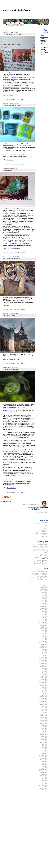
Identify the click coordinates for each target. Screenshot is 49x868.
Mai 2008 (45, 652)
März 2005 (44, 592)
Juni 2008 (45, 654)
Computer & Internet (42, 532)
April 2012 (44, 727)
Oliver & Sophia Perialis (41, 549)
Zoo (8, 305)
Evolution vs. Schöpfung (41, 533)
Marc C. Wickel (43, 556)
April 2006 (44, 613)
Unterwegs (16, 359)
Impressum (6, 237)
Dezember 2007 (43, 644)
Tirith (46, 579)
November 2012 (43, 738)
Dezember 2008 (43, 663)
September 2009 (43, 678)
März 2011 (45, 706)
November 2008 (43, 662)
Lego (46, 525)
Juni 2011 (45, 711)
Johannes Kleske (43, 548)
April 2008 (44, 651)
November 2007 (43, 643)
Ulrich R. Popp (43, 554)
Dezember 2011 (43, 720)
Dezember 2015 (43, 787)
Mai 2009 (45, 671)
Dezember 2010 (43, 701)
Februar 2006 (44, 610)
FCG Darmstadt (43, 575)
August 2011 (44, 714)
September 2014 (43, 769)
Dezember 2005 (43, 607)
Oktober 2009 (44, 679)
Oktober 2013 (44, 754)
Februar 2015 (44, 776)
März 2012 (44, 725)
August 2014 (44, 768)
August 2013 (44, 750)
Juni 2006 (45, 616)
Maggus (5, 299)
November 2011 (43, 719)
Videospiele (10, 160)
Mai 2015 (45, 779)
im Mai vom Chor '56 (21, 78)
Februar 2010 (44, 686)
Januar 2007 (44, 627)
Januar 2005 (44, 589)
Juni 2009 (45, 673)
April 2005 (44, 594)
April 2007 (44, 632)
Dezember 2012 (43, 739)
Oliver (18, 404)
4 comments (22, 492)
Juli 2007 (45, 637)
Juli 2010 (45, 693)
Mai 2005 (45, 595)
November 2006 (43, 624)
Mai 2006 (45, 614)
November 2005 (43, 605)
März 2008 (44, 649)
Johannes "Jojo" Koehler (41, 557)
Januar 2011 (44, 703)
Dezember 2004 (43, 588)
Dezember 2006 (43, 626)
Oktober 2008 (44, 660)
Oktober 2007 (44, 641)
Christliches (10, 248)
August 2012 (44, 733)
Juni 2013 (45, 747)
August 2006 (44, 619)
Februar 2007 (44, 629)
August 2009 (44, 676)
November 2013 (43, 755)
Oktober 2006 (44, 622)
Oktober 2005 (44, 603)
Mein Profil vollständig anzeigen (31, 504)
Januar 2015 (44, 774)
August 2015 (44, 784)
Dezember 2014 (43, 773)
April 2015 (44, 777)
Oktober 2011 (44, 717)
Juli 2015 (45, 782)
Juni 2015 (45, 780)
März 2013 (44, 744)
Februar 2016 (44, 788)
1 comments (22, 253)
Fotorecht (45, 536)
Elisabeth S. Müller (42, 545)
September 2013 (43, 752)
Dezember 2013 (43, 757)
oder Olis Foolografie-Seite (40, 551)
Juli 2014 (45, 766)
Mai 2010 (45, 690)
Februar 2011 (44, 705)
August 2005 (44, 600)
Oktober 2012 (44, 736)
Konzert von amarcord (9, 410)
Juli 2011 (45, 712)
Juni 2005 (45, 597)
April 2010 (44, 689)
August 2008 (44, 657)
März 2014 (44, 761)
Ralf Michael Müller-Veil (41, 563)
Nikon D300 (27, 404)
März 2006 (44, 611)
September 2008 (43, 659)
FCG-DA (22, 228)
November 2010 (43, 700)
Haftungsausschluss (42, 512)
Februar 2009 (44, 667)
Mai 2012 (45, 728)
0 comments (22, 99)
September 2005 (43, 602)
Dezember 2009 (43, 682)
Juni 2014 (45, 765)
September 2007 (43, 640)
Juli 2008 (45, 656)
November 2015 (43, 785)
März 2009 (44, 668)
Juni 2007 (45, 635)
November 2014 (43, 771)
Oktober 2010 (44, 698)
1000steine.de (44, 581)
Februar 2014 (44, 760)
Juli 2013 (45, 749)
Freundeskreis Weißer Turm (40, 578)
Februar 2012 (44, 724)
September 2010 (43, 697)
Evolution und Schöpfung (41, 560)
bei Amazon (44, 572)
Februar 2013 (44, 742)
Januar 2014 (44, 758)
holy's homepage (43, 570)
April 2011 (45, 708)
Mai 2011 (45, 709)
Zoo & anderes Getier (42, 524)
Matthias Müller (43, 546)
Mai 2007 (45, 633)
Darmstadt (45, 522)
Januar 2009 (44, 665)
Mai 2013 (45, 746)
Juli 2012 (45, 731)
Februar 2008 (44, 648)
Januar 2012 (44, 722)
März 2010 (44, 687)
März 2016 (44, 790)
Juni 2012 (45, 730)
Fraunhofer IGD (43, 573)
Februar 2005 (44, 591)
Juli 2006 (45, 618)
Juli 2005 (45, 599)
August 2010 (44, 695)
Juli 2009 (45, 675)
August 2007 (44, 638)
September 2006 (43, 621)
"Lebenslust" (12, 74)
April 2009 (44, 670)
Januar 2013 (44, 741)
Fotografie (10, 95)
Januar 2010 (44, 684)
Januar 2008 (44, 646)
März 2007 (44, 630)
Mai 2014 (45, 763)
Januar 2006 (44, 608)
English (30, 507)
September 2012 (43, 735)
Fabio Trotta (44, 552)
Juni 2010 (45, 692)
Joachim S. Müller (44, 38)
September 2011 (43, 716)
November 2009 (43, 681)
